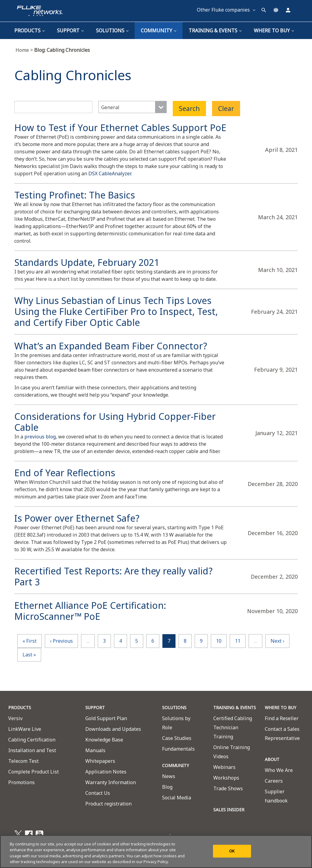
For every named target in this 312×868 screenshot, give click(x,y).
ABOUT (272, 759)
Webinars (224, 767)
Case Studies (177, 738)
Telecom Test (23, 761)
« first (30, 641)
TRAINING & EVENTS (215, 30)
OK (232, 851)
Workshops (226, 778)
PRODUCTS (20, 707)
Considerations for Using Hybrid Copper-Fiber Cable (115, 422)
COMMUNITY (175, 765)
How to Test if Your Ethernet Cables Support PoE (120, 128)
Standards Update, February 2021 (87, 262)
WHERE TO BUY (280, 707)
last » (29, 655)
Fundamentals (178, 749)
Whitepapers (100, 761)
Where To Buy (274, 30)
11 (238, 641)
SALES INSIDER (229, 810)
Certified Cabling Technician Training (233, 727)
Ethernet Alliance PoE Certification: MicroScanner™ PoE (90, 611)
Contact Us (98, 793)
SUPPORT (95, 707)
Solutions (112, 30)
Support (70, 30)
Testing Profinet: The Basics (75, 195)
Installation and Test (32, 750)
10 (219, 641)
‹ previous (61, 641)
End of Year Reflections (65, 473)
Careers (274, 781)
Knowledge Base (104, 740)
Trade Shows (228, 788)
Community (159, 30)
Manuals (95, 750)
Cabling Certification (32, 740)
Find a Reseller (282, 718)
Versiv (15, 718)
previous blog (40, 437)
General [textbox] (110, 107)
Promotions (21, 782)
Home (25, 50)
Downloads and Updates (113, 729)
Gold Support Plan (106, 718)
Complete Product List (34, 772)
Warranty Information (111, 782)
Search (189, 109)
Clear (226, 109)
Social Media (177, 798)
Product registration (108, 804)
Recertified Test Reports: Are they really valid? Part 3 (113, 576)
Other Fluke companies (226, 10)
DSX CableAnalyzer (110, 173)
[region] (156, 852)
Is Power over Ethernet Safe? (77, 518)
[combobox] (133, 107)
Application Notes (106, 772)
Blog (167, 787)
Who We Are (279, 770)
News (169, 776)
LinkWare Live (25, 729)
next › (277, 641)
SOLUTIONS (174, 707)
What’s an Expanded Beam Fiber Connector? (111, 346)
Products (30, 30)
